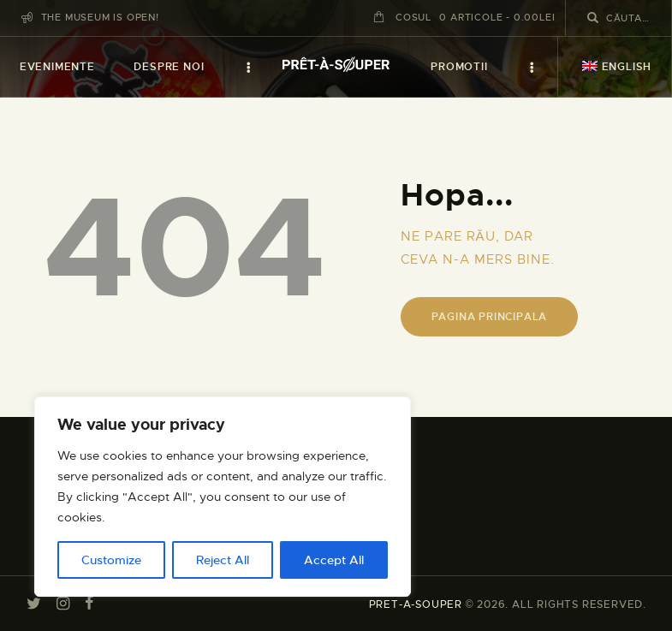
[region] (223, 497)
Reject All (223, 560)
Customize (111, 560)
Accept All (334, 560)
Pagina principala (490, 317)
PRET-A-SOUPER (416, 604)
